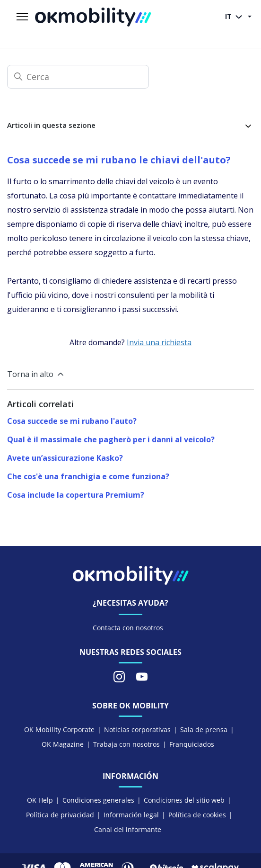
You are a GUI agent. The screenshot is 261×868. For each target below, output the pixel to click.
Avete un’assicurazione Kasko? (65, 458)
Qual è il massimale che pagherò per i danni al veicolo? (111, 439)
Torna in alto (36, 374)
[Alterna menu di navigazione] (22, 17)
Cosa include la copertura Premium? (76, 495)
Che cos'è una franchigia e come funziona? (88, 476)
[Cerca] (78, 77)
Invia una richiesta (159, 342)
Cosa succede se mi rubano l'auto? (72, 421)
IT (235, 17)
